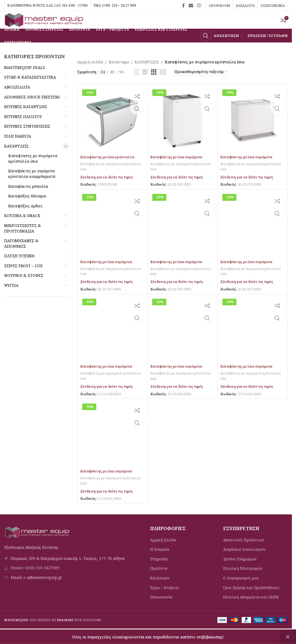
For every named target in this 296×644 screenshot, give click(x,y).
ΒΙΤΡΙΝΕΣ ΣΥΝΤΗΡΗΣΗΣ (27, 138)
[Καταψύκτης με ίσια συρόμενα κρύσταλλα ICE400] (253, 340)
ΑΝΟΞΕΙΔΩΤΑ (17, 99)
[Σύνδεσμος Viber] (199, 6)
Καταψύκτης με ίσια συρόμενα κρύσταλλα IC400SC (108, 276)
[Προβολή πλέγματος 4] (163, 84)
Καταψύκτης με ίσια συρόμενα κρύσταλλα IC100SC (178, 171)
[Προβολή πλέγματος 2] (145, 84)
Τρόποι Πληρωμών (240, 570)
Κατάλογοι (160, 589)
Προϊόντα (159, 580)
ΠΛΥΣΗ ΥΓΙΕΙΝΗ (19, 268)
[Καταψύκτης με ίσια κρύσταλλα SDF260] (112, 131)
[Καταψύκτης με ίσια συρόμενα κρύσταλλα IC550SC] (253, 236)
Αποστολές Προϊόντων (244, 551)
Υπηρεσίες (159, 570)
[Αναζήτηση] (219, 47)
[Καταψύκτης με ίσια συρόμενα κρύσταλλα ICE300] (182, 340)
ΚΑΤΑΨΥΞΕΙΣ (16, 158)
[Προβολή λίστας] (136, 84)
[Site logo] (46, 26)
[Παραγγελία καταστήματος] (201, 84)
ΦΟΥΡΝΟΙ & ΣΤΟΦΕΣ (24, 287)
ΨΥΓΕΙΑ (11, 297)
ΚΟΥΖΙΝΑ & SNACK (22, 227)
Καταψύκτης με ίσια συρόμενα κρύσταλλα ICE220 (108, 380)
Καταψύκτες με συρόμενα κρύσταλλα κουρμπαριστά (32, 185)
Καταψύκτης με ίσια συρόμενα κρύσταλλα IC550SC (248, 276)
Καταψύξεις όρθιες (25, 217)
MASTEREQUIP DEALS (25, 79)
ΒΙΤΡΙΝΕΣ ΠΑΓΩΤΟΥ (23, 128)
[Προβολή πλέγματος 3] (154, 84)
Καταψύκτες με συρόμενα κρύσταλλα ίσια (33, 170)
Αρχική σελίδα (90, 74)
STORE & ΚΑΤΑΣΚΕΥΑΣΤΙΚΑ (30, 89)
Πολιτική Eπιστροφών (243, 580)
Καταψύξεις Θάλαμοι (27, 208)
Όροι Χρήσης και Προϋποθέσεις (251, 599)
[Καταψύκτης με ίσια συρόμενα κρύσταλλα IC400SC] (112, 236)
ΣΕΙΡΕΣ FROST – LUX (23, 277)
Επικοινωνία (161, 608)
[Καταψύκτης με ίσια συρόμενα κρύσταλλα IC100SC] (182, 131)
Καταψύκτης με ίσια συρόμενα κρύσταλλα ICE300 (178, 380)
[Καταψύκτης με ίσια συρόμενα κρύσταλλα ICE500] (112, 445)
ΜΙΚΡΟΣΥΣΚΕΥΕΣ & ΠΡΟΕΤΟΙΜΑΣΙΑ (22, 240)
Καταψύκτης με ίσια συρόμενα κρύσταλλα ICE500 (108, 485)
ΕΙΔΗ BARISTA (18, 148)
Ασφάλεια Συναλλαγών (244, 561)
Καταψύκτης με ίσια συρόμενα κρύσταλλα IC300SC (248, 171)
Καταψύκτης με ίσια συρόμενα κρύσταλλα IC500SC (178, 276)
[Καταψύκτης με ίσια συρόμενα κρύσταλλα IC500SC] (182, 236)
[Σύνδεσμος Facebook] (183, 6)
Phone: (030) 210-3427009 (35, 579)
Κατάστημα (119, 74)
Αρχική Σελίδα (163, 551)
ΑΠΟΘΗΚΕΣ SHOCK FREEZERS (32, 109)
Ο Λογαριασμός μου (241, 589)
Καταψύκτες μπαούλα (28, 198)
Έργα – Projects (165, 599)
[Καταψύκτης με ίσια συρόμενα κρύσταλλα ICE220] (112, 340)
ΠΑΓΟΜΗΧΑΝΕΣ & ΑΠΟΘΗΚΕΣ (21, 255)
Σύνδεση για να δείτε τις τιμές (109, 189)
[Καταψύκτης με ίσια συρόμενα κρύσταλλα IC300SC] (253, 131)
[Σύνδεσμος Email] (191, 6)
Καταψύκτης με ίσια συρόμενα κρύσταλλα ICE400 (248, 380)
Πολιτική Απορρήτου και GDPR (251, 608)
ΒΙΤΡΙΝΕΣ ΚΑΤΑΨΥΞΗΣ (26, 118)
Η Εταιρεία (160, 561)
